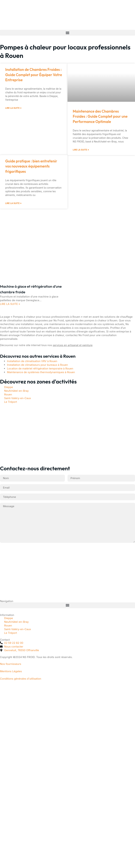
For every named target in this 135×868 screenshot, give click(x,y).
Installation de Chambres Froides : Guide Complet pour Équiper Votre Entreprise (34, 75)
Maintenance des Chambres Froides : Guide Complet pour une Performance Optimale (100, 116)
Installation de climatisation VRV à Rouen (32, 361)
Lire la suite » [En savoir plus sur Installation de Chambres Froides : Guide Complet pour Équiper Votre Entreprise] (13, 108)
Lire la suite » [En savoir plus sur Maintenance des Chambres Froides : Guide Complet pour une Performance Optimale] (81, 150)
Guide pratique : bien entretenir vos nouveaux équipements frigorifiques (31, 166)
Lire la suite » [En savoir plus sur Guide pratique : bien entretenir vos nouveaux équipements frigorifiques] (13, 203)
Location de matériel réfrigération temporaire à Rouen (40, 368)
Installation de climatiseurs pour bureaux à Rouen (37, 365)
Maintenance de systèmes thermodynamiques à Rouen (41, 372)
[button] (67, 33)
